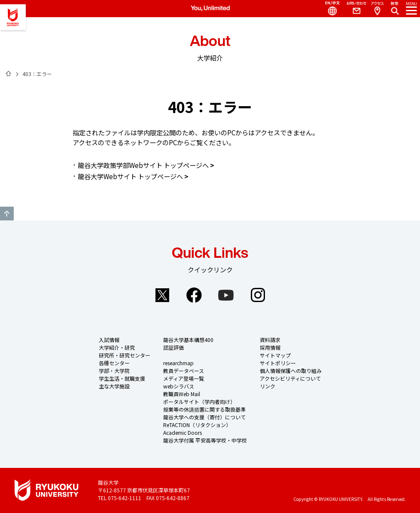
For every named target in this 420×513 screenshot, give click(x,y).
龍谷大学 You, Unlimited (13, 17)
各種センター (114, 363)
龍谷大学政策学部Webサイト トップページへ (143, 165)
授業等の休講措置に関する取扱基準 (204, 409)
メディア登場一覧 (184, 378)
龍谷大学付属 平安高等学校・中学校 (205, 440)
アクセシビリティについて (290, 378)
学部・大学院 (114, 371)
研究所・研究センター (125, 355)
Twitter (162, 295)
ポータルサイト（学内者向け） (199, 402)
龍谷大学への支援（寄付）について (204, 417)
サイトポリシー (278, 363)
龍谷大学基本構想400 (188, 340)
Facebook (194, 295)
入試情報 (109, 340)
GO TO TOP (7, 214)
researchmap (178, 363)
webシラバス (179, 386)
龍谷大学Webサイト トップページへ (130, 176)
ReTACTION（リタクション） (197, 425)
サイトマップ (275, 355)
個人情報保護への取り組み (291, 371)
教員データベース (184, 371)
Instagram (258, 295)
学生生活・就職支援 (122, 378)
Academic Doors (183, 432)
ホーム (9, 73)
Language (329, 9)
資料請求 (270, 340)
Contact (353, 9)
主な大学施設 (114, 386)
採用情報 (270, 347)
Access (377, 9)
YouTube (226, 295)
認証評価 (173, 347)
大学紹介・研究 (117, 347)
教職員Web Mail (182, 394)
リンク (268, 386)
